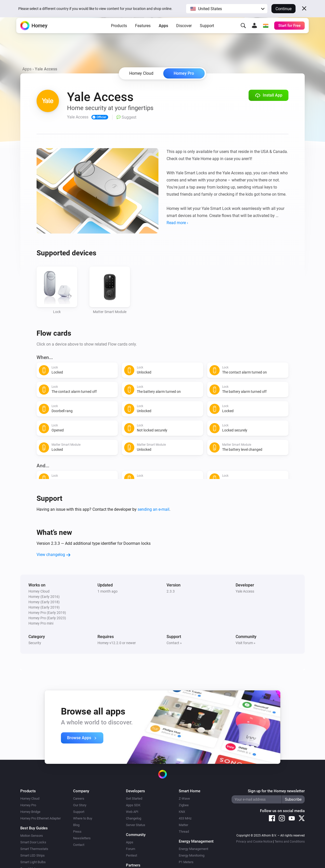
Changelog (134, 818)
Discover (184, 33)
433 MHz (185, 818)
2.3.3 (171, 591)
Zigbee (184, 805)
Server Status (136, 825)
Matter (183, 825)
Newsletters (82, 838)
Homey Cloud (30, 799)
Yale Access (245, 591)
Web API (132, 812)
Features (143, 33)
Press (77, 832)
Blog (76, 825)
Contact (79, 845)
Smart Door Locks (33, 842)
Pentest (132, 855)
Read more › (177, 223)
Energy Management (193, 849)
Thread (184, 832)
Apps (163, 33)
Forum (131, 849)
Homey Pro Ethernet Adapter (40, 818)
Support (207, 33)
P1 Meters (186, 862)
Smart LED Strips (32, 855)
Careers (79, 799)
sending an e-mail (153, 509)
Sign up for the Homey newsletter (276, 791)
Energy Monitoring (192, 855)
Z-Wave (184, 799)
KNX (182, 812)
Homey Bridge (30, 812)
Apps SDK (133, 805)
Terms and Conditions (290, 842)
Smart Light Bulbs (33, 862)
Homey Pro (184, 73)
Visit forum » (246, 643)
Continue (283, 9)
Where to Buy (83, 818)
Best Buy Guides (34, 828)
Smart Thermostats (34, 849)
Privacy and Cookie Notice (254, 842)
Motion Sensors (32, 836)
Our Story (80, 805)
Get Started (134, 799)
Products (119, 33)
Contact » (174, 643)
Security (35, 643)
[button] (227, 9)
